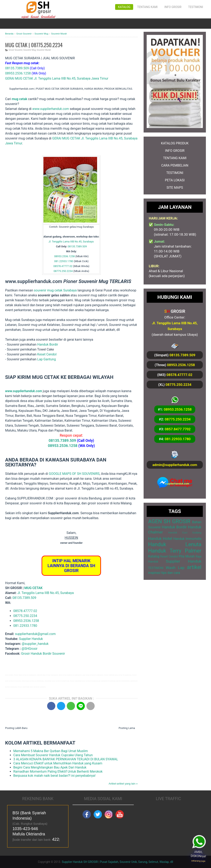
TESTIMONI (175, 173)
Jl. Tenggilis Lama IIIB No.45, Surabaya (71, 242)
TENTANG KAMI (175, 158)
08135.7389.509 (17, 68)
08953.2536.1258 (18, 73)
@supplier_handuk (36, 644)
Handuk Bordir (48, 344)
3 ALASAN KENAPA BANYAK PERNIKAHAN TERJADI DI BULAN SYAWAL (66, 759)
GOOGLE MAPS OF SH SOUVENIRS (74, 474)
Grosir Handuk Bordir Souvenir (43, 654)
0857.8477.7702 (178, 429)
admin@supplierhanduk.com (175, 465)
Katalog (124, 7)
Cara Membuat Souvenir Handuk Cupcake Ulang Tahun (53, 755)
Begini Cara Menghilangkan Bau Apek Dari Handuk (50, 767)
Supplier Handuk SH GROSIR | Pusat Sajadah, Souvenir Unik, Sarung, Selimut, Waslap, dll (117, 862)
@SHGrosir (29, 649)
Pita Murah (187, 556)
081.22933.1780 (64, 261)
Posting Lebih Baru (16, 728)
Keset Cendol (47, 354)
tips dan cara (171, 573)
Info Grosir (173, 7)
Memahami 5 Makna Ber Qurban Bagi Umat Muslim (51, 751)
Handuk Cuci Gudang (185, 533)
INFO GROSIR (175, 151)
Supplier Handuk (31, 639)
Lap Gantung (47, 359)
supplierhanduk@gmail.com (35, 634)
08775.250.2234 (63, 271)
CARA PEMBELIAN (175, 165)
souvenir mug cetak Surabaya (55, 290)
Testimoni (196, 7)
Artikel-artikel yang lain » (123, 784)
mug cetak (19, 99)
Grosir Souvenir (15, 50)
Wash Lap (175, 568)
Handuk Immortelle (187, 539)
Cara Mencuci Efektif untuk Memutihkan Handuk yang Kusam (58, 763)
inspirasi (154, 573)
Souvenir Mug (30, 50)
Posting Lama (127, 728)
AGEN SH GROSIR (169, 521)
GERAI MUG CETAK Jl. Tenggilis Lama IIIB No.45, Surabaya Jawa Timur (57, 78)
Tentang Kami (147, 7)
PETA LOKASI (175, 180)
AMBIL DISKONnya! (199, 855)
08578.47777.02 (63, 266)
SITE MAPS (175, 188)
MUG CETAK (33, 588)
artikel (194, 567)
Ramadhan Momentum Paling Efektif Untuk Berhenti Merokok (58, 771)
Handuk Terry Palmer (175, 551)
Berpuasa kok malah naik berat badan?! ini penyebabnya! (54, 776)
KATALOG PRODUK (175, 143)
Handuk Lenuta (175, 544)
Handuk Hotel (160, 539)
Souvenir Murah (44, 50)
